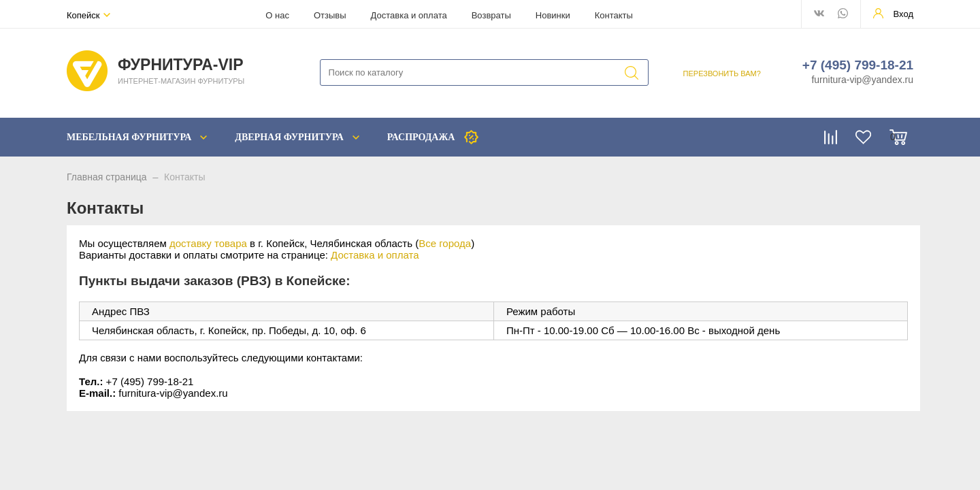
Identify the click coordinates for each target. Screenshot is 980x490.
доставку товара (208, 243)
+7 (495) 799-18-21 (858, 65)
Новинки (553, 15)
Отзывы (330, 15)
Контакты (614, 15)
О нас (277, 15)
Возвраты (491, 15)
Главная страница (107, 177)
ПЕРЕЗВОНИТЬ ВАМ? (722, 73)
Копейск (83, 15)
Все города (445, 243)
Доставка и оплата (409, 15)
